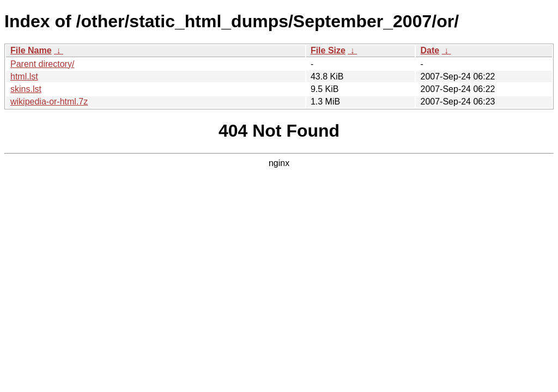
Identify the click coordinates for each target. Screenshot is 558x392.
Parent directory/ (42, 64)
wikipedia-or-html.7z (49, 102)
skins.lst (26, 89)
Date (430, 50)
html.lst (24, 76)
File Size (328, 50)
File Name (31, 50)
